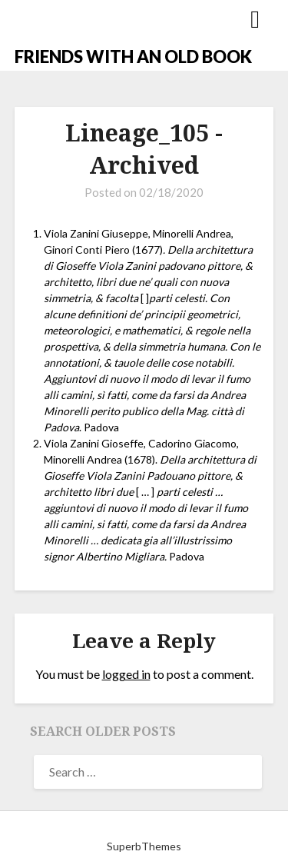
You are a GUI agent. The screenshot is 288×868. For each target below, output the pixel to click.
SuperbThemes (144, 846)
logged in (126, 674)
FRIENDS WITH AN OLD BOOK (133, 57)
